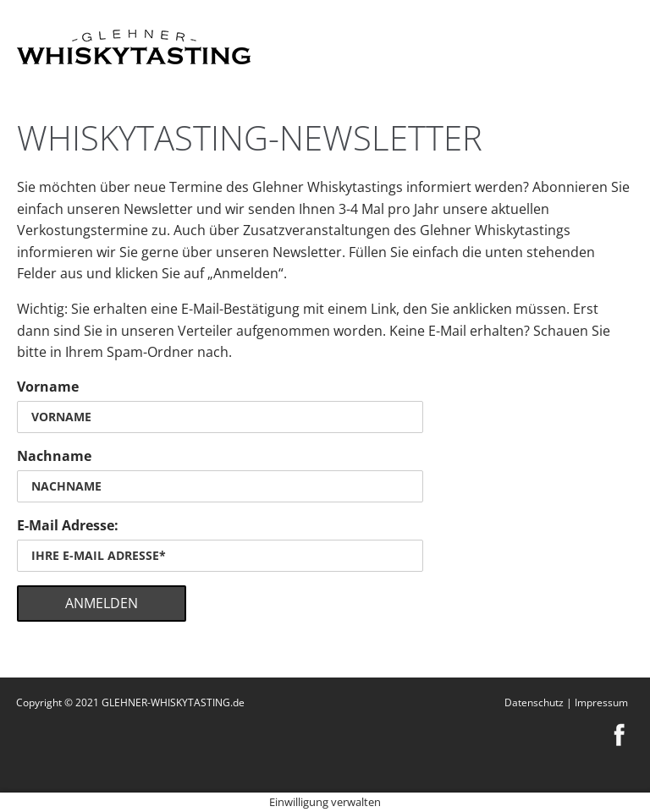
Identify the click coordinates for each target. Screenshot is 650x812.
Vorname (48, 387)
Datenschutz (534, 702)
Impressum (601, 702)
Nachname (54, 456)
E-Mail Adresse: (68, 525)
